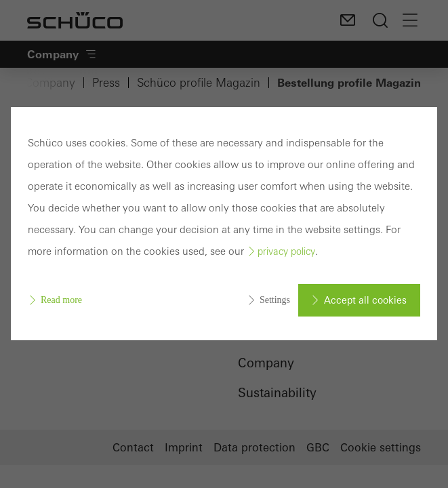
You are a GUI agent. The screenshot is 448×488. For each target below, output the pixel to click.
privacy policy (286, 251)
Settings (275, 300)
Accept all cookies (365, 300)
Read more (61, 300)
